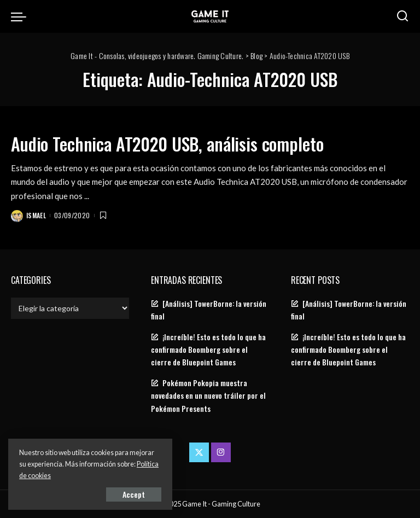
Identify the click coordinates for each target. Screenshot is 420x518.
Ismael (36, 215)
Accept (134, 494)
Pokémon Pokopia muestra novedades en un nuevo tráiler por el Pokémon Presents (208, 395)
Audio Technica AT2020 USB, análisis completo (167, 144)
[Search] (402, 16)
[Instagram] (221, 452)
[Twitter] (199, 452)
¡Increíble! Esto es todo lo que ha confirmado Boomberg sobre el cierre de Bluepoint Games (208, 350)
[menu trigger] (21, 16)
